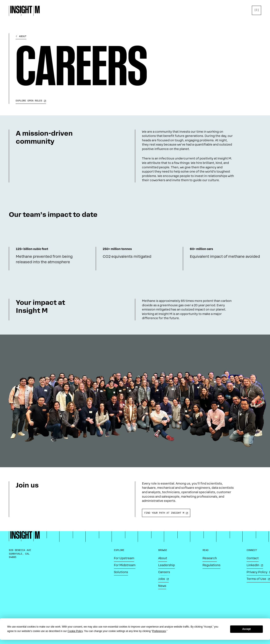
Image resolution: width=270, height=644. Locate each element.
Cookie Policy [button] (75, 631)
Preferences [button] (159, 631)
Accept (247, 629)
